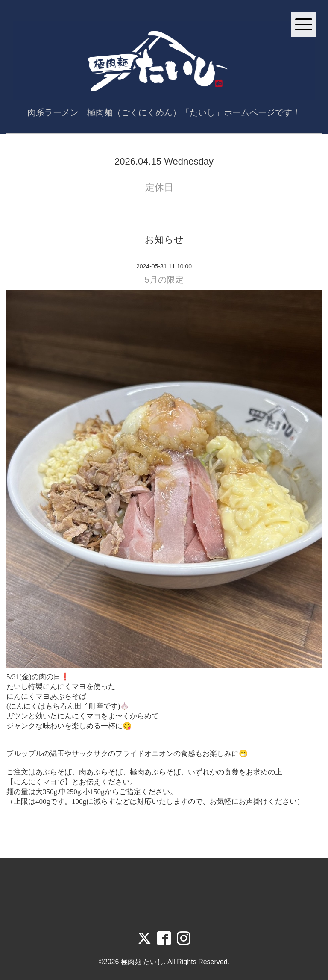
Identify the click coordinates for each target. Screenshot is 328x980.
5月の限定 (164, 280)
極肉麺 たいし (142, 962)
